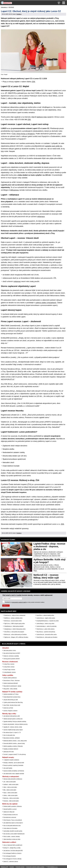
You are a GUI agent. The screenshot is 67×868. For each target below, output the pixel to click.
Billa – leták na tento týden (10, 790)
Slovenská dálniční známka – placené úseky (14, 743)
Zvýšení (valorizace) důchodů (10, 683)
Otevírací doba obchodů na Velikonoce (13, 779)
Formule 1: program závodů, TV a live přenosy (15, 754)
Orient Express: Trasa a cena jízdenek (13, 820)
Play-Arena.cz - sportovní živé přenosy (46, 632)
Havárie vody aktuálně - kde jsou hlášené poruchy (15, 724)
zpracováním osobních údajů (19, 602)
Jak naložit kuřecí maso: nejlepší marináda (14, 774)
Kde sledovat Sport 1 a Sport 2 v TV (12, 732)
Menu (64, 3)
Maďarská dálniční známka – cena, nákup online (15, 741)
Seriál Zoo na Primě (8, 708)
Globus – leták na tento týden (10, 795)
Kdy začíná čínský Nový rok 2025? (12, 653)
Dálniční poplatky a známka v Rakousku (13, 746)
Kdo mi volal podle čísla (9, 735)
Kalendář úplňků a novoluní (10, 809)
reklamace (41, 217)
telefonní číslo (42, 117)
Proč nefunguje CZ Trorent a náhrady (12, 859)
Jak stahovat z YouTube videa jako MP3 (13, 851)
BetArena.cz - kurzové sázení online (13, 621)
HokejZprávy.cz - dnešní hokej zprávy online (15, 629)
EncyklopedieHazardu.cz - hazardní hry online (47, 621)
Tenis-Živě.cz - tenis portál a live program (14, 632)
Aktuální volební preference (10, 678)
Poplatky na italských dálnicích (11, 749)
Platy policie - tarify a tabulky (10, 689)
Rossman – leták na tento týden (11, 801)
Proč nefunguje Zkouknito (10, 856)
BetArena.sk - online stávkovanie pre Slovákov (15, 634)
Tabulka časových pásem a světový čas (13, 719)
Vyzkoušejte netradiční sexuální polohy (13, 831)
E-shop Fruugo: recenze (9, 670)
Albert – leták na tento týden (10, 787)
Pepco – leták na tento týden (10, 793)
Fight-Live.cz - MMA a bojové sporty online (14, 624)
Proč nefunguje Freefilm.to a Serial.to (12, 853)
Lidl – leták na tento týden (10, 782)
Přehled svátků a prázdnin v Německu (13, 806)
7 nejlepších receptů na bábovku (11, 760)
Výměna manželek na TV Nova (11, 694)
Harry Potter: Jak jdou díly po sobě (12, 705)
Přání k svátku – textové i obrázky (11, 836)
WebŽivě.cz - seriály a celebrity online (13, 618)
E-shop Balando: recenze (9, 672)
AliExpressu (14, 190)
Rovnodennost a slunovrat (10, 817)
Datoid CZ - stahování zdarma (11, 862)
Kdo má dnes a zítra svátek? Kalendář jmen (14, 834)
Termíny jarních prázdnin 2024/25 (11, 659)
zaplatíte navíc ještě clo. (54, 146)
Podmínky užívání (20, 867)
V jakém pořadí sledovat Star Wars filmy (13, 702)
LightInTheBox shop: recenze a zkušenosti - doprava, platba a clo (49, 546)
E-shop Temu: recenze (9, 664)
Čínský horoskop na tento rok (10, 815)
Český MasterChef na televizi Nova (12, 697)
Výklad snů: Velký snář (9, 812)
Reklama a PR (4, 867)
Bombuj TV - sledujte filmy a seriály (12, 848)
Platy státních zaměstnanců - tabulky (12, 686)
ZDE (33, 82)
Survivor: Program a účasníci (10, 711)
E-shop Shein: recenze (9, 667)
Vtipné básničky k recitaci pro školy (12, 839)
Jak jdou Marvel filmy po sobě (11, 700)
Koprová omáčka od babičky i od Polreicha (14, 771)
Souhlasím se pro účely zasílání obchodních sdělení (25, 602)
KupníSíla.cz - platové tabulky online (45, 615)
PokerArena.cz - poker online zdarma (45, 629)
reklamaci (17, 281)
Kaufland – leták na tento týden (11, 784)
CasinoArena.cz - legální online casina (46, 618)
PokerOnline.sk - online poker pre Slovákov (47, 637)
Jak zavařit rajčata (8, 768)
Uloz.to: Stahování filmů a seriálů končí (13, 845)
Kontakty (12, 867)
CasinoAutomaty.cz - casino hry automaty (46, 626)
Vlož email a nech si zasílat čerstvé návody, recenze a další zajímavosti (27, 595)
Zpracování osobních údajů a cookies (35, 867)
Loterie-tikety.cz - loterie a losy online (45, 624)
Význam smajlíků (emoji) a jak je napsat (13, 730)
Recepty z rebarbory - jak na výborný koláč (14, 763)
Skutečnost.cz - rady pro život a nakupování (15, 615)
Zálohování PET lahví (9, 752)
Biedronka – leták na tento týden (11, 798)
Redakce (19, 14)
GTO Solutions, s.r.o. (53, 867)
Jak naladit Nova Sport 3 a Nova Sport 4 (13, 823)
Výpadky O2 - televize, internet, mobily (13, 727)
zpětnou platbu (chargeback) (46, 303)
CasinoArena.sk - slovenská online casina (46, 634)
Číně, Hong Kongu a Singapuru (23, 134)
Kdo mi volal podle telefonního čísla (12, 826)
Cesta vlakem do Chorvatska (10, 828)
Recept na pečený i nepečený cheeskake (13, 765)
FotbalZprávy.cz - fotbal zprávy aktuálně (14, 626)
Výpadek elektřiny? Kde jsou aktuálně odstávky (15, 722)
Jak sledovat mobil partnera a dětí (12, 716)
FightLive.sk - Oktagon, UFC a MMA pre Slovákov (16, 637)
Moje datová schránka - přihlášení (12, 738)
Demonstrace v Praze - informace (11, 680)
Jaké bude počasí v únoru (10, 650)
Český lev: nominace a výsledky (11, 656)
